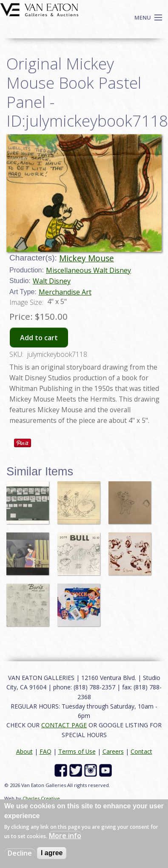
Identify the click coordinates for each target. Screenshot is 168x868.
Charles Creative (41, 798)
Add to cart (39, 338)
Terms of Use (77, 751)
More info (65, 836)
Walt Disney (52, 281)
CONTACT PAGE (64, 725)
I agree (52, 853)
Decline (20, 853)
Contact (141, 751)
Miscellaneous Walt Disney (88, 270)
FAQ (46, 751)
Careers (113, 751)
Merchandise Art (65, 292)
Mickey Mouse (87, 258)
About (24, 751)
